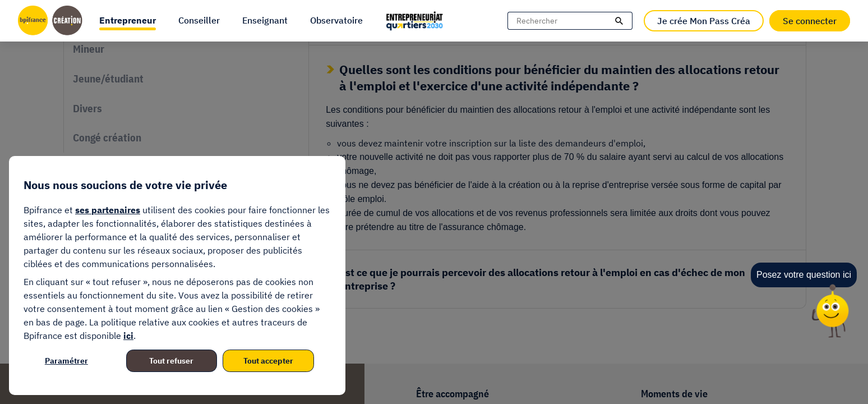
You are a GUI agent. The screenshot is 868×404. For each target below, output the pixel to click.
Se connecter (810, 21)
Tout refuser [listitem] (171, 361)
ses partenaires (108, 210)
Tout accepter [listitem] (268, 361)
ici (128, 336)
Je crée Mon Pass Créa (704, 21)
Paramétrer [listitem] (66, 361)
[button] (128, 21)
